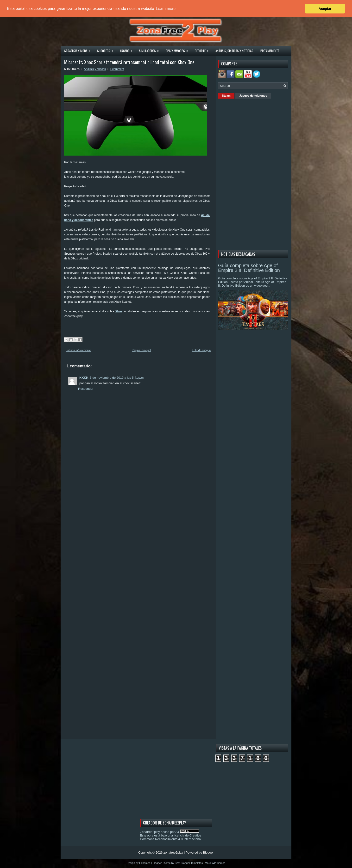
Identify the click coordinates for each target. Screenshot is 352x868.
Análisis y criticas (95, 69)
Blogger (208, 852)
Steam (226, 96)
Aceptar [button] (325, 9)
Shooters (107, 49)
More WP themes (215, 863)
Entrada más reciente (78, 350)
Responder (86, 389)
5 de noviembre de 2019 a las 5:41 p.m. (117, 378)
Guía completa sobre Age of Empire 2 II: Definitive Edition (249, 268)
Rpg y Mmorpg (178, 49)
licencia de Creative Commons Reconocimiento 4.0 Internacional (171, 837)
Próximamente (270, 51)
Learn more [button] (166, 9)
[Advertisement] (254, 174)
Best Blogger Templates (189, 863)
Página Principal (141, 350)
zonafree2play (173, 852)
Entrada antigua (201, 350)
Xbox (119, 311)
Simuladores (151, 49)
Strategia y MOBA (79, 49)
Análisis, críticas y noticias (234, 51)
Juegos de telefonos (253, 96)
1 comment (117, 69)
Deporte (203, 49)
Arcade (128, 49)
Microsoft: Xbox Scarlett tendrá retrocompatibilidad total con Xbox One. (130, 62)
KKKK (84, 378)
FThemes (145, 863)
